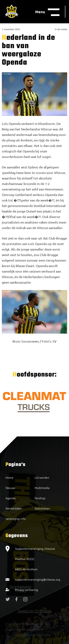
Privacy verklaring (26, 590)
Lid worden (42, 477)
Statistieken (42, 508)
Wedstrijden (14, 508)
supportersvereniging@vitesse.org (38, 579)
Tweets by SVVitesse (34, 611)
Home (9, 477)
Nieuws (10, 488)
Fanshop (40, 498)
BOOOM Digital (40, 635)
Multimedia (42, 488)
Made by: (24, 635)
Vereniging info (16, 519)
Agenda (10, 498)
